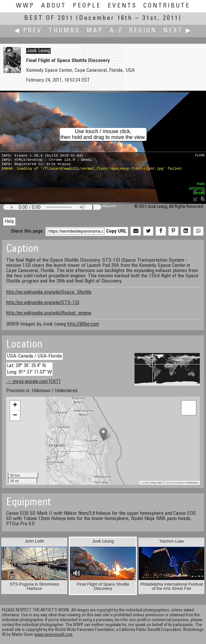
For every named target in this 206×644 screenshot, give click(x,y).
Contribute (167, 6)
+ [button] (15, 406)
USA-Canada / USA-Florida (34, 356)
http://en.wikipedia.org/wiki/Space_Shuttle (49, 292)
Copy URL (116, 231)
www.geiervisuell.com (53, 635)
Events (122, 6)
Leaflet (145, 483)
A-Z (116, 31)
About (54, 6)
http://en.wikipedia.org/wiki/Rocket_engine (49, 313)
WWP (25, 6)
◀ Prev (28, 31)
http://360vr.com (83, 324)
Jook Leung (38, 51)
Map (95, 31)
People (87, 6)
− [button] (15, 416)
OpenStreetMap (175, 483)
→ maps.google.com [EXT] (33, 382)
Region (143, 31)
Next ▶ (178, 31)
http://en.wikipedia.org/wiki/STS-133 (43, 303)
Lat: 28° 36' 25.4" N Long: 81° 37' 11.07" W (29, 369)
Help (9, 222)
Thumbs (64, 31)
